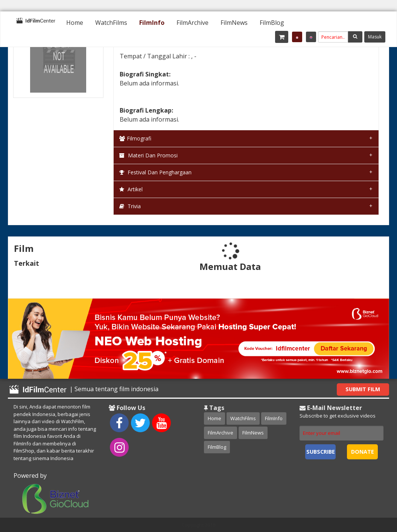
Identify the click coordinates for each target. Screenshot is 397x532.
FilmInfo (152, 23)
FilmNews (234, 23)
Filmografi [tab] (135, 138)
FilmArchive (192, 23)
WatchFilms (111, 23)
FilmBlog (272, 23)
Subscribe (321, 452)
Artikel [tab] (131, 189)
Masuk (375, 37)
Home (75, 23)
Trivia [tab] (130, 206)
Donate (363, 452)
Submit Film (363, 389)
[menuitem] (75, 23)
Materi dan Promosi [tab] (148, 155)
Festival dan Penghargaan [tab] (155, 172)
